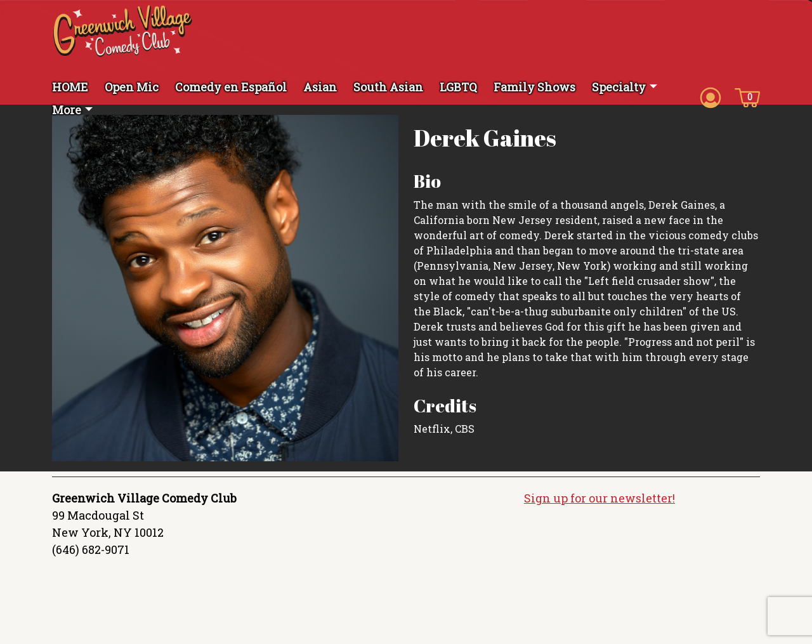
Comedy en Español (231, 87)
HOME (70, 87)
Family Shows (534, 87)
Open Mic (132, 87)
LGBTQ (458, 87)
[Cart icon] (747, 96)
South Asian (388, 87)
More (67, 110)
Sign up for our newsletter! (599, 498)
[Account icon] (710, 96)
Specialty (619, 87)
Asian (320, 87)
